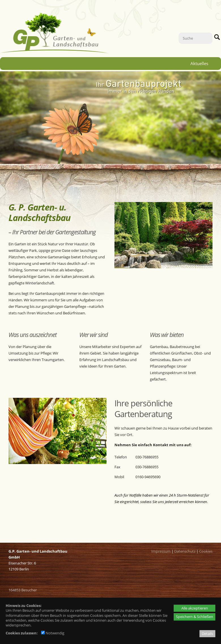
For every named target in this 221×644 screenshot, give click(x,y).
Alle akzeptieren (195, 608)
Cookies (206, 551)
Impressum (161, 551)
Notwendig (53, 633)
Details (207, 634)
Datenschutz (185, 551)
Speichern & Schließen (195, 617)
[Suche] (195, 38)
